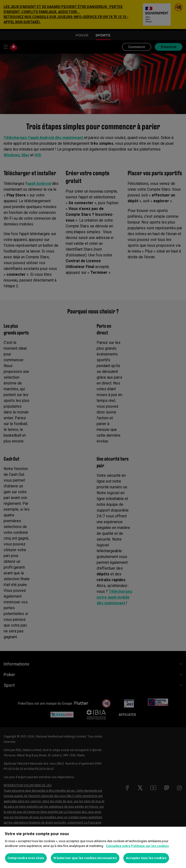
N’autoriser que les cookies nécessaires (85, 858)
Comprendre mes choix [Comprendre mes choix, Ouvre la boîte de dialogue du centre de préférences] (26, 858)
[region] (93, 847)
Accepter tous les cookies (146, 858)
